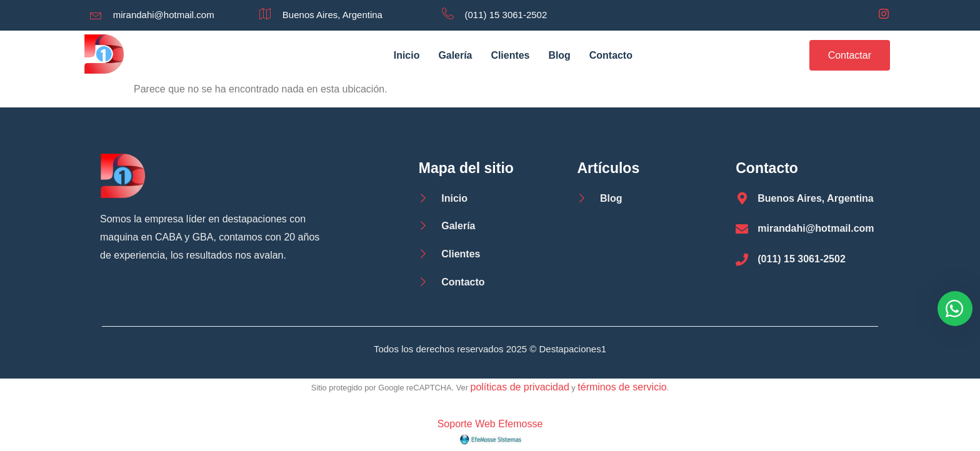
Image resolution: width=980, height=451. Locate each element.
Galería (455, 55)
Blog (560, 55)
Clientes (510, 55)
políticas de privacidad (519, 387)
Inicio (406, 55)
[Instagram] (884, 15)
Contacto (611, 55)
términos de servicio (622, 387)
